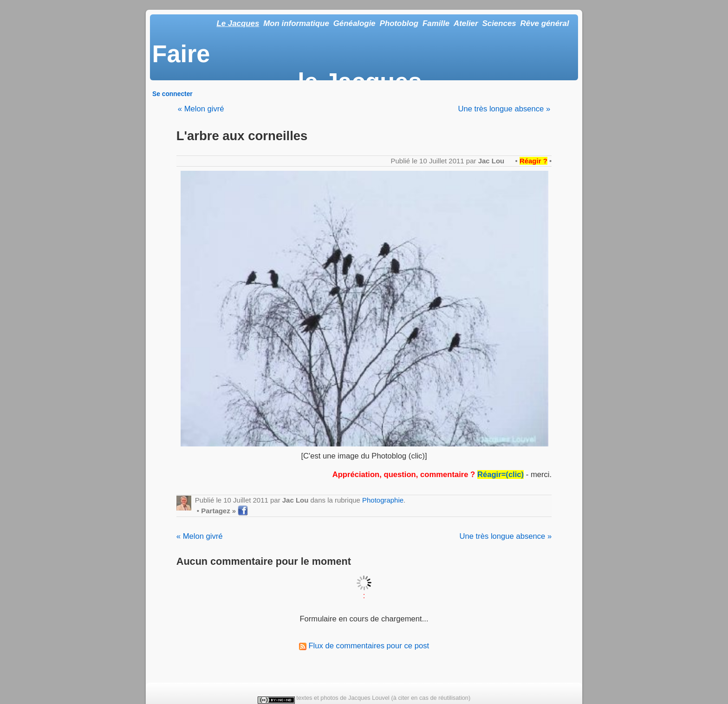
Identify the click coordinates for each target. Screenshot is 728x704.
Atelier (466, 23)
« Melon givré (201, 109)
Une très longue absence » (504, 109)
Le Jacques (238, 23)
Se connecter (172, 94)
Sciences (499, 23)
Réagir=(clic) (500, 475)
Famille (436, 23)
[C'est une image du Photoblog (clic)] (364, 456)
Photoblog (399, 23)
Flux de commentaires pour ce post (364, 646)
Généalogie (354, 23)
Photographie (383, 500)
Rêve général (545, 23)
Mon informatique (296, 23)
